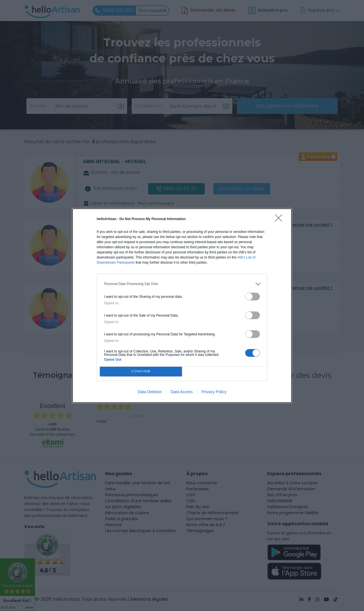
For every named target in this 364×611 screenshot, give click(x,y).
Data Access (182, 392)
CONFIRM (141, 371)
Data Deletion (150, 392)
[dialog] (182, 306)
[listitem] (182, 284)
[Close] (280, 220)
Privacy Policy (214, 392)
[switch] (253, 297)
